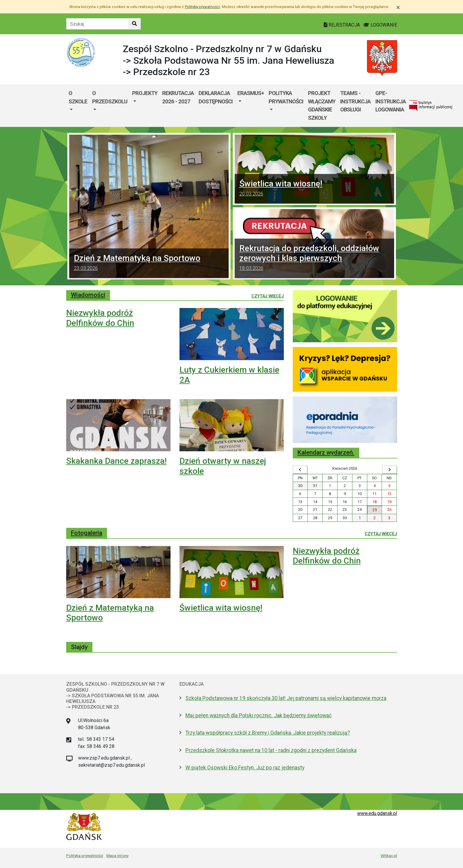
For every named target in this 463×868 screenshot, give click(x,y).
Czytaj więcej (268, 296)
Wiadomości (88, 295)
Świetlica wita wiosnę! (314, 189)
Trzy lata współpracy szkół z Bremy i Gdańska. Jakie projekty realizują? (268, 733)
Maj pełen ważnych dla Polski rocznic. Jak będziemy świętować (258, 715)
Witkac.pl (389, 855)
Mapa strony (117, 855)
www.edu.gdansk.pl (377, 813)
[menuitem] (78, 105)
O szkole (78, 97)
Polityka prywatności (85, 855)
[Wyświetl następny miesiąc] (390, 470)
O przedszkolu (110, 97)
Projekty (145, 93)
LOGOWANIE (380, 25)
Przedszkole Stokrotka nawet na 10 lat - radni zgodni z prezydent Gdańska (271, 750)
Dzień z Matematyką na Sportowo (149, 263)
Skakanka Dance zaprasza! (116, 461)
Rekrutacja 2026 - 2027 (178, 97)
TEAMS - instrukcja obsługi (355, 101)
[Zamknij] (398, 7)
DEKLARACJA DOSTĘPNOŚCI (216, 97)
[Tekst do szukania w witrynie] (97, 24)
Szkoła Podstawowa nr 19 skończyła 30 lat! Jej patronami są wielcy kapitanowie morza (286, 698)
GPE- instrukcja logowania (391, 101)
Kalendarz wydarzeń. (326, 452)
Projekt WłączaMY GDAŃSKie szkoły (322, 105)
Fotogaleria (87, 533)
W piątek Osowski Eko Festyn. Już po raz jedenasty (245, 768)
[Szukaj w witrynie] (134, 24)
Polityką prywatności (202, 7)
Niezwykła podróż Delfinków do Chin (100, 318)
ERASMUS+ (251, 93)
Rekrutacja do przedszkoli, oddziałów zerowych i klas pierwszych (314, 258)
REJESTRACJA (342, 25)
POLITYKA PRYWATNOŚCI (286, 97)
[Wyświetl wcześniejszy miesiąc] (300, 470)
